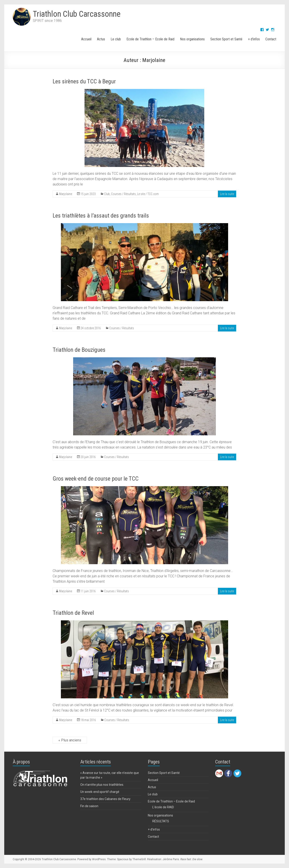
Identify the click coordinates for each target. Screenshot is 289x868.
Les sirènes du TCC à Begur (84, 81)
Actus (101, 39)
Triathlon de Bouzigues (79, 350)
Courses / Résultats (123, 194)
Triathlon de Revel (73, 613)
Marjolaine (66, 194)
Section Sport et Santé (226, 39)
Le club (116, 39)
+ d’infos (254, 39)
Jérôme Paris (171, 859)
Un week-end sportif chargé (100, 792)
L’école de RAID (163, 807)
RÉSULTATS (161, 821)
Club (107, 194)
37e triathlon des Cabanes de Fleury (105, 799)
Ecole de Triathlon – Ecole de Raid (150, 39)
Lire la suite (227, 194)
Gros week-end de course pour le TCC (96, 479)
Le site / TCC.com (148, 194)
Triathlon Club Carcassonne (77, 14)
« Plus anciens (70, 740)
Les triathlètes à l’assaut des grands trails (101, 216)
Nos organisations (192, 39)
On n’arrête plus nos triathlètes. (102, 785)
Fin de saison (89, 806)
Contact (271, 39)
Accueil (86, 39)
